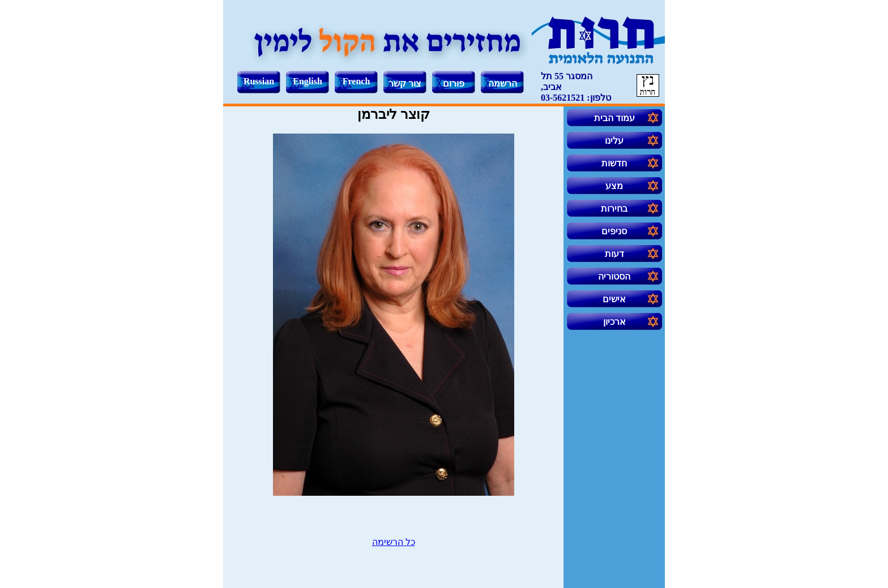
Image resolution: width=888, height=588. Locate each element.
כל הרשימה (394, 542)
